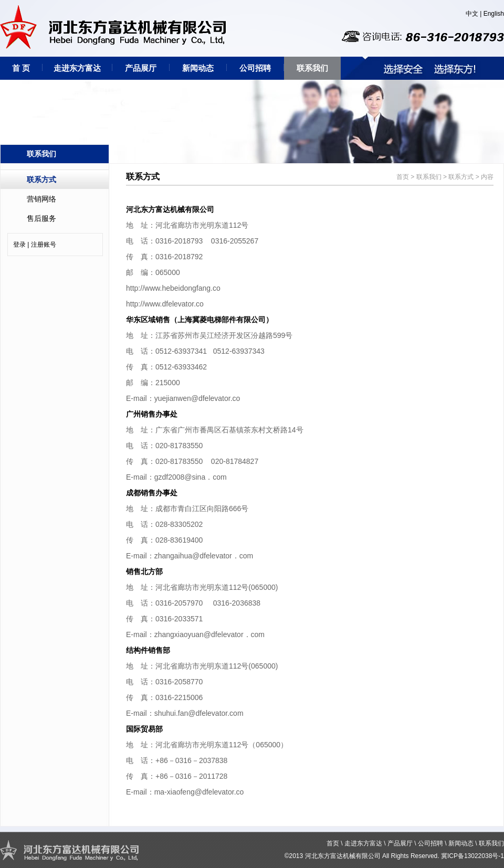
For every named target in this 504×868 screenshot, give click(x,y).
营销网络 (41, 199)
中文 (472, 14)
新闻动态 (198, 68)
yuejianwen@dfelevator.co (197, 398)
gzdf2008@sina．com (191, 477)
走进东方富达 (77, 68)
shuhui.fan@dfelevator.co (196, 713)
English (494, 14)
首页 (403, 177)
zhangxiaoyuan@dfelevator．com (209, 634)
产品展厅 (141, 68)
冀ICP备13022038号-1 (472, 856)
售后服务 (41, 218)
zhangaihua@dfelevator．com (204, 556)
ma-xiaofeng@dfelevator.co (199, 792)
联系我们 (312, 68)
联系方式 (41, 179)
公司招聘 (255, 68)
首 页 (21, 68)
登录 (19, 245)
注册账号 (44, 245)
